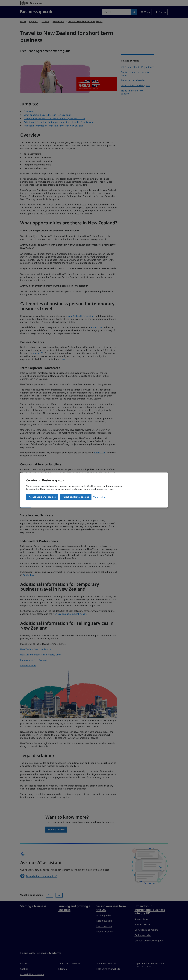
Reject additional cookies (76, 497)
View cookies (100, 497)
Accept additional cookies (42, 497)
